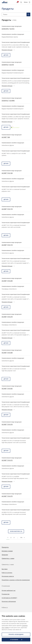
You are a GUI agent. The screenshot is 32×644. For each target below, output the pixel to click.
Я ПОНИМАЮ (16, 640)
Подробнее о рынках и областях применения (16, 580)
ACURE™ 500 (6, 137)
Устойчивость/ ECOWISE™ (9, 598)
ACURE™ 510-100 (7, 173)
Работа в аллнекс (7, 573)
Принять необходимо (16, 634)
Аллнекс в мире (7, 551)
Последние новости (8, 576)
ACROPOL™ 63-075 (8, 65)
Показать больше (8, 50)
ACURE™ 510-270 (7, 317)
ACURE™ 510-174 (7, 245)
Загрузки (5, 555)
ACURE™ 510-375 (7, 496)
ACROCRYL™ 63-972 (8, 29)
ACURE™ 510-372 (7, 460)
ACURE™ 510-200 (7, 281)
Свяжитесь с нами (8, 558)
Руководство (6, 594)
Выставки (5, 569)
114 (21, 538)
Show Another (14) (16, 531)
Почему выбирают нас (9, 590)
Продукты (5, 547)
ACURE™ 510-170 (7, 209)
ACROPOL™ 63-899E (8, 101)
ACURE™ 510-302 (7, 389)
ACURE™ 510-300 (7, 353)
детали (6, 55)
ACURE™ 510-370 (7, 424)
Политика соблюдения (9, 601)
